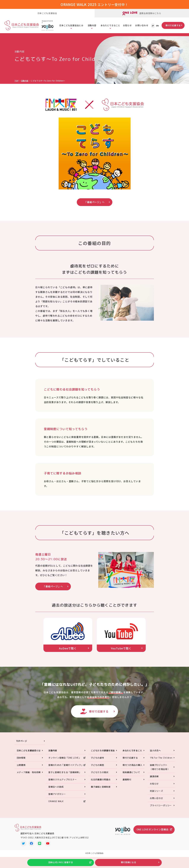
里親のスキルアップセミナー (62, 782)
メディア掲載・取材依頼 (29, 775)
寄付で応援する (173, 25)
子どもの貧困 (97, 768)
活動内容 (92, 25)
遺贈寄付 (127, 782)
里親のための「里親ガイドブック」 (66, 768)
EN (157, 26)
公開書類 (21, 768)
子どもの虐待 (97, 760)
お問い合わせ (142, 25)
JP (153, 26)
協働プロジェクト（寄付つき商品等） (160, 770)
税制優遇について (131, 775)
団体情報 (21, 760)
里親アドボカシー (57, 797)
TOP (17, 81)
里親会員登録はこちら (142, 13)
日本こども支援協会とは (71, 25)
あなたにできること (110, 25)
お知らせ (127, 25)
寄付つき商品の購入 (132, 768)
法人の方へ (155, 753)
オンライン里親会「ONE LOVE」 (65, 760)
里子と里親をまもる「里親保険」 (65, 775)
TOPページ (21, 744)
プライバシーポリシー (161, 808)
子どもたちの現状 (100, 775)
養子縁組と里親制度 (101, 789)
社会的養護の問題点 (101, 782)
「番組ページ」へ (94, 202)
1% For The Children (161, 760)
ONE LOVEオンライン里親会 (153, 832)
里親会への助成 (56, 789)
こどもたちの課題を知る (103, 753)
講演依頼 (154, 779)
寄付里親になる (129, 862)
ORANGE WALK (56, 804)
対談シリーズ (156, 793)
